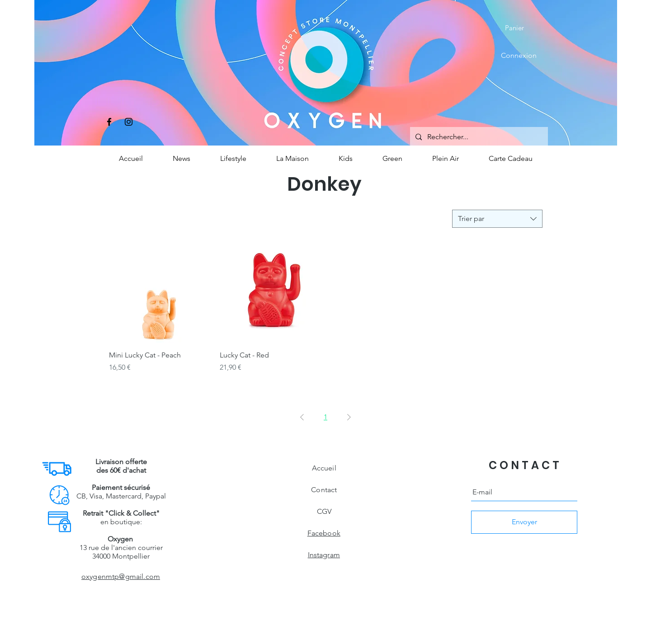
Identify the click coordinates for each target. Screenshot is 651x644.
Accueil (324, 468)
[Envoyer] (524, 522)
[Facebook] (109, 122)
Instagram (324, 555)
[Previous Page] (302, 417)
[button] (521, 28)
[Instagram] (129, 122)
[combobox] (497, 219)
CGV (324, 511)
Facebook (324, 533)
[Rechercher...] (478, 137)
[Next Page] (349, 417)
